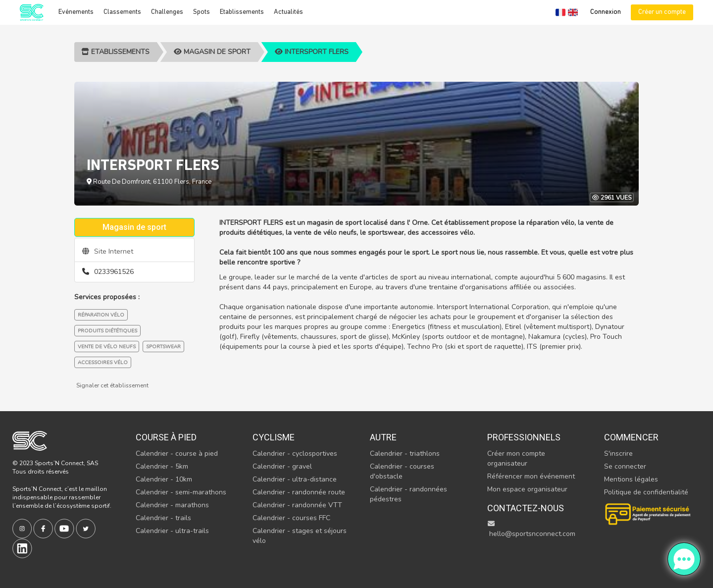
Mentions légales (631, 479)
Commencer (631, 437)
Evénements (76, 12)
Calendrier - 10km (164, 479)
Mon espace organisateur (527, 489)
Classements (122, 12)
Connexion (606, 12)
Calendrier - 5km (162, 466)
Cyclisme (274, 437)
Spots (202, 12)
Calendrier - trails (163, 518)
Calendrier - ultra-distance (295, 479)
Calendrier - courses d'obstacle (402, 471)
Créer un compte (662, 12)
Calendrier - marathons (172, 505)
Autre (383, 437)
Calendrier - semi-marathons (181, 492)
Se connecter (625, 466)
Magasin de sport (212, 52)
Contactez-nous (526, 508)
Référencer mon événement (531, 476)
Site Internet (108, 251)
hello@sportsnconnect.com (531, 529)
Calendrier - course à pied (177, 454)
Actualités (288, 12)
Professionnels (524, 437)
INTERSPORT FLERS (312, 52)
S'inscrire (618, 454)
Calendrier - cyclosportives (295, 454)
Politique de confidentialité (646, 492)
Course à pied (166, 437)
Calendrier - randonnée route (299, 492)
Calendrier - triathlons (405, 454)
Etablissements (242, 12)
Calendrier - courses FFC (291, 518)
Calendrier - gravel (282, 466)
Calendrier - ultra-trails (172, 531)
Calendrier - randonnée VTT (297, 505)
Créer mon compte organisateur (516, 458)
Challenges (167, 12)
